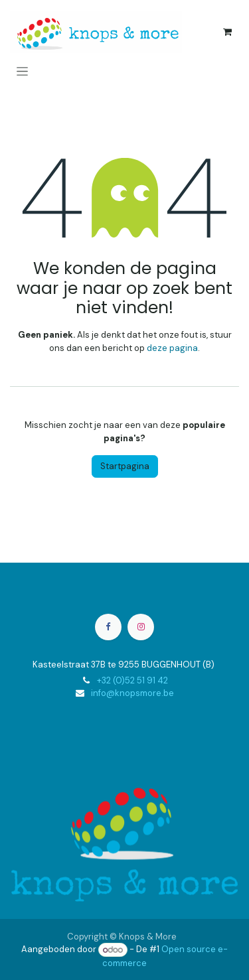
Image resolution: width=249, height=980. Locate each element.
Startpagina (125, 466)
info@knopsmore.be (132, 693)
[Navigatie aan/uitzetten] (22, 71)
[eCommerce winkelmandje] (227, 32)
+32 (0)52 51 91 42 (132, 680)
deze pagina (172, 348)
